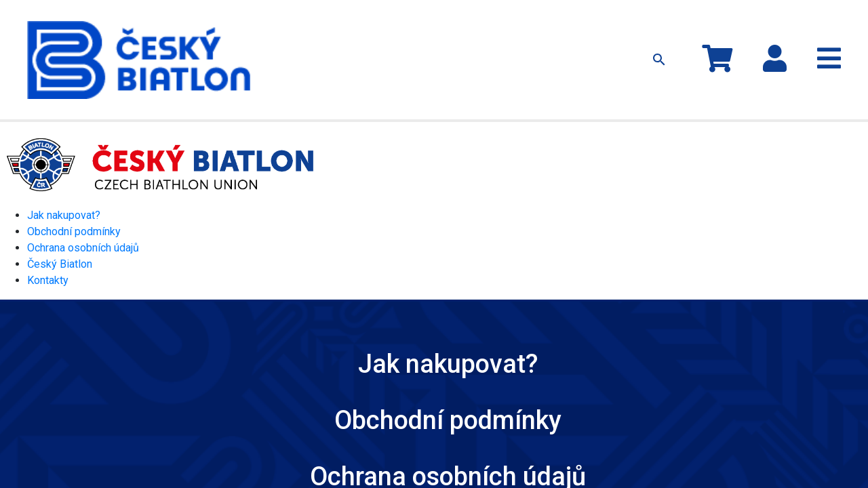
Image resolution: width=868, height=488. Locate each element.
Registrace (815, 33)
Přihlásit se (809, 19)
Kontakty (577, 25)
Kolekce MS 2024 (295, 25)
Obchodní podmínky (74, 187)
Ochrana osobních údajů (83, 204)
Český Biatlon (60, 220)
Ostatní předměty (424, 25)
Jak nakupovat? (515, 25)
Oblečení (360, 25)
